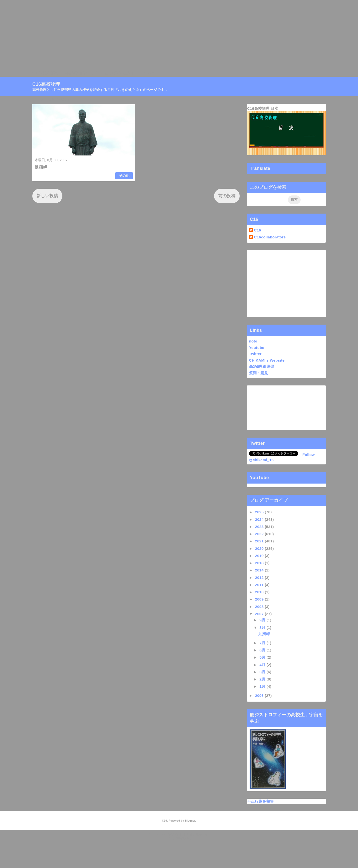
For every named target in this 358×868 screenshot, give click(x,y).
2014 (260, 570)
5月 (263, 657)
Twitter (255, 354)
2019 (260, 556)
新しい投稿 (47, 196)
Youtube (257, 348)
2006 (260, 696)
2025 (260, 512)
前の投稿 (227, 196)
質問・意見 (259, 373)
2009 (260, 599)
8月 (263, 627)
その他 (124, 176)
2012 (260, 578)
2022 (260, 534)
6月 (263, 650)
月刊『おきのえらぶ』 (113, 73)
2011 (260, 585)
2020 (260, 548)
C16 (258, 230)
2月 (263, 679)
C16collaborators (270, 237)
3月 (263, 672)
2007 (260, 614)
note (253, 341)
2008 (260, 607)
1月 (263, 686)
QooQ (187, 838)
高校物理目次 (75, 73)
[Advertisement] (149, 35)
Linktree (148, 73)
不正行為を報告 (260, 801)
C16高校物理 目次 (263, 108)
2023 (260, 527)
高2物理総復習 (262, 366)
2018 (260, 563)
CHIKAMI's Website (267, 360)
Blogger (190, 821)
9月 (263, 620)
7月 (263, 643)
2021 (260, 541)
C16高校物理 (45, 73)
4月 (263, 665)
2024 (260, 519)
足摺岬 (41, 167)
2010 (260, 592)
